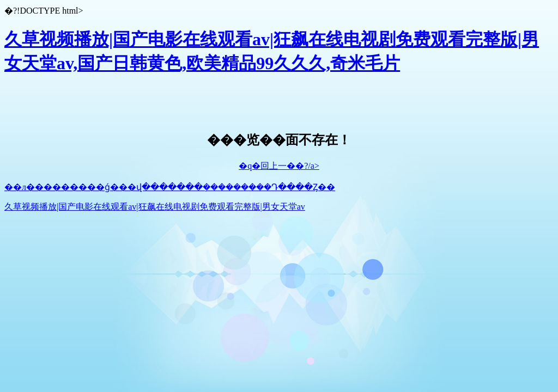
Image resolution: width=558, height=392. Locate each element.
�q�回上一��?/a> (279, 166)
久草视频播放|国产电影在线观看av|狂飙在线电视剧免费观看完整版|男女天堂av (155, 207)
